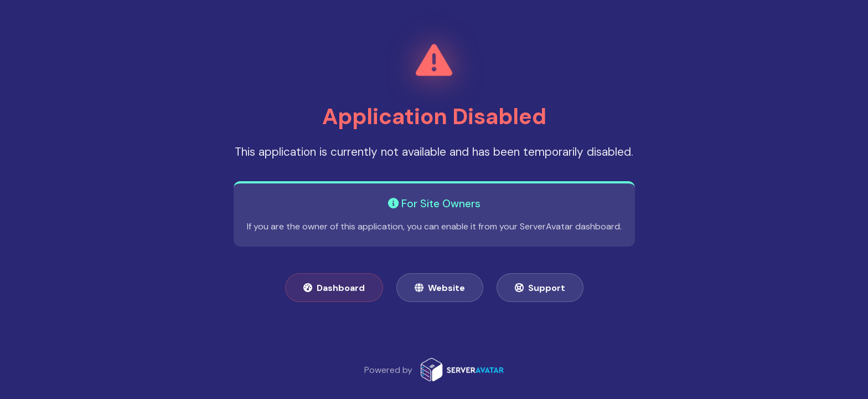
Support (540, 288)
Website (440, 288)
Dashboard (334, 288)
